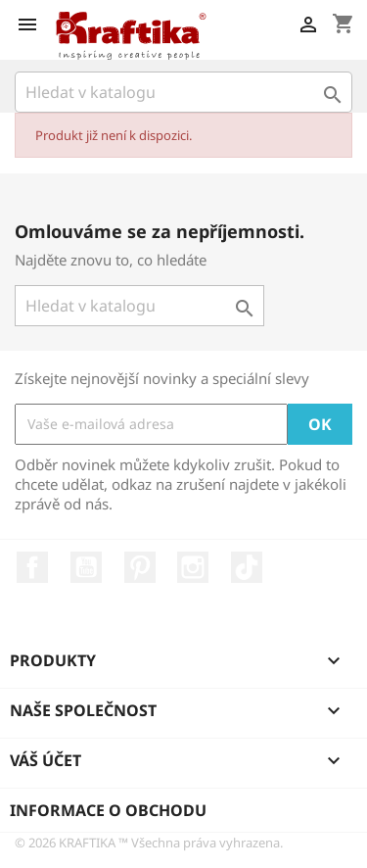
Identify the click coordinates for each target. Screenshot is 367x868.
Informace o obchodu (108, 810)
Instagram (193, 567)
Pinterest (140, 567)
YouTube (86, 567)
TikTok (247, 567)
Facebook (32, 567)
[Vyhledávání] (183, 92)
